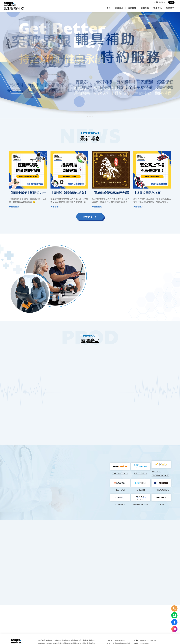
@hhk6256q (120, 640)
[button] (87, 116)
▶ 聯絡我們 (145, 306)
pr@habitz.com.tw (148, 640)
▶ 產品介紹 (37, 431)
